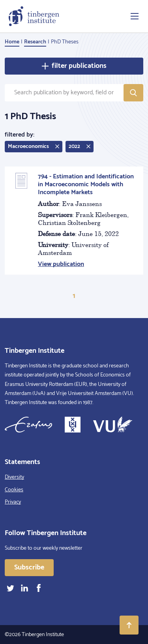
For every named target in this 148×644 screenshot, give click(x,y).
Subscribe (29, 567)
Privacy (13, 502)
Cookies (14, 490)
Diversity (14, 477)
